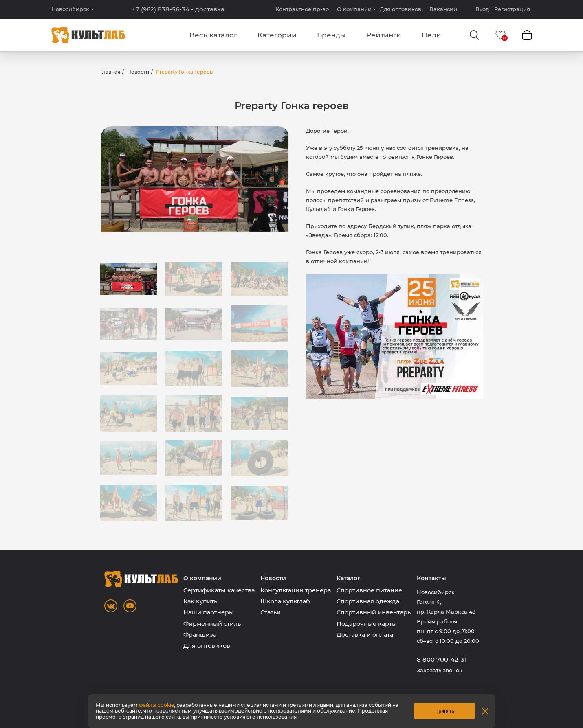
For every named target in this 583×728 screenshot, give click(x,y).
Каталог (348, 578)
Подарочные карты (367, 624)
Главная (110, 72)
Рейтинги (384, 35)
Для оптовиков (400, 9)
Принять (445, 711)
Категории (277, 35)
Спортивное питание (369, 590)
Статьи (271, 612)
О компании (354, 9)
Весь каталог (213, 35)
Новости (138, 72)
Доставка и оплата (365, 635)
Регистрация (512, 9)
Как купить (200, 601)
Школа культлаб (285, 601)
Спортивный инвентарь (374, 612)
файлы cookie (156, 705)
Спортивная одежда (368, 601)
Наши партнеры (209, 612)
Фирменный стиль (212, 624)
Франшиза (200, 635)
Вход (482, 9)
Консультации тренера (296, 590)
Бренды (331, 35)
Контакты (431, 578)
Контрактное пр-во (302, 9)
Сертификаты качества (219, 590)
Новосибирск (70, 9)
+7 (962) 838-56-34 (178, 9)
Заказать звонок (440, 670)
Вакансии (443, 9)
